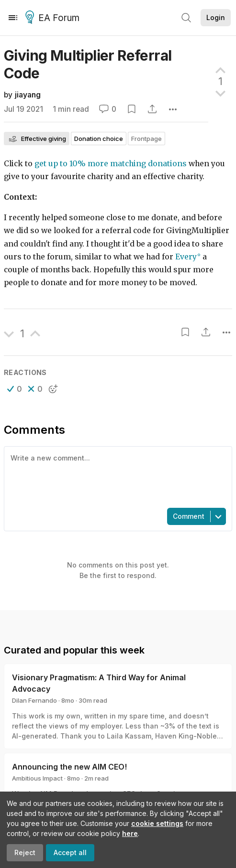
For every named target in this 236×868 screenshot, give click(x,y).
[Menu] (13, 18)
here (130, 833)
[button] (15, 389)
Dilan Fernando (34, 700)
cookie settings (157, 823)
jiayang (28, 95)
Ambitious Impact (37, 778)
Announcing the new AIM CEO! (69, 767)
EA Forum (54, 18)
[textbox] (116, 476)
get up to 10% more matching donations (111, 164)
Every (186, 257)
